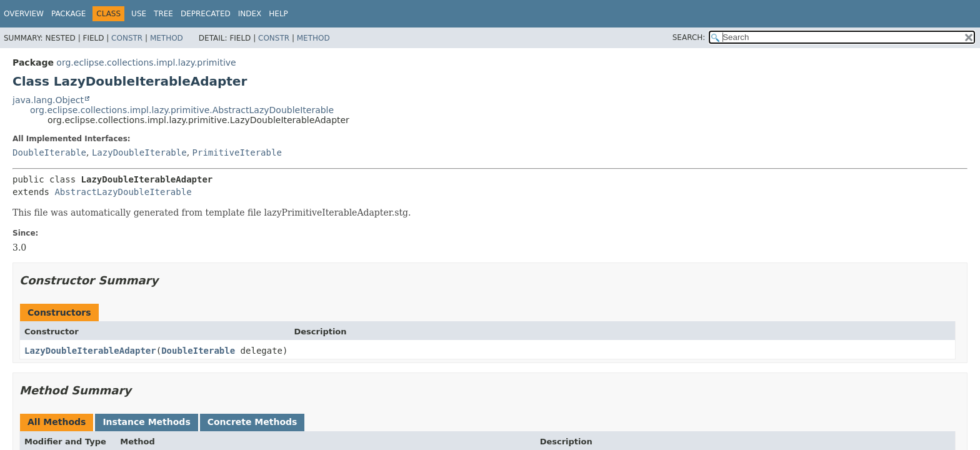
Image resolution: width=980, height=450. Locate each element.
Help (278, 14)
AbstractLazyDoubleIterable (123, 192)
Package (68, 14)
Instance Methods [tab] (146, 422)
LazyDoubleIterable (139, 152)
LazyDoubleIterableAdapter (90, 351)
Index (250, 14)
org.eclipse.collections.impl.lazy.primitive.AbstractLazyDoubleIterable (182, 110)
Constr (127, 38)
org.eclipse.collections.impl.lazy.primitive (146, 62)
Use (139, 14)
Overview (24, 14)
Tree (163, 14)
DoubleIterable (49, 152)
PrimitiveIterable (237, 152)
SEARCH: (689, 37)
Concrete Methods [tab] (252, 422)
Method (167, 38)
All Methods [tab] (57, 422)
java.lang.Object (48, 100)
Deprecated (206, 14)
